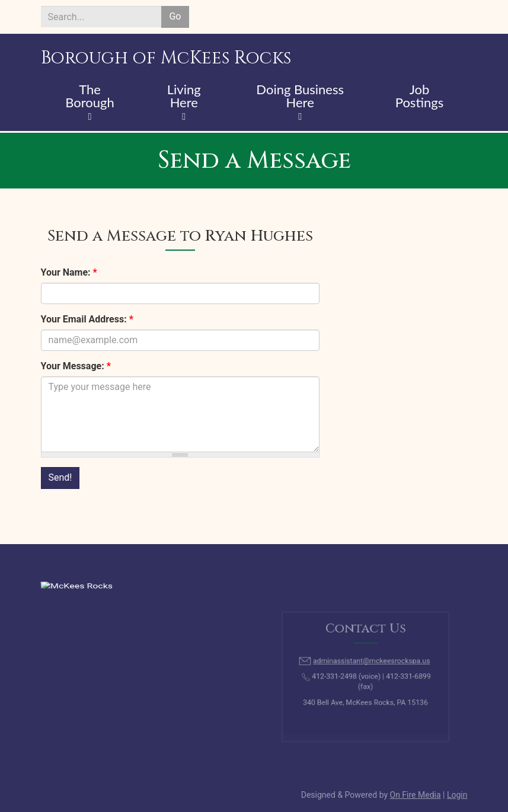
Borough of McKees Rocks (166, 58)
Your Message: (76, 366)
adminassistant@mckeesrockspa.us (370, 664)
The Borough (90, 97)
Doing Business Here (300, 97)
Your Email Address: (87, 319)
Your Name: (69, 272)
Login (457, 795)
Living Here (184, 97)
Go (175, 16)
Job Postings (419, 97)
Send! (60, 477)
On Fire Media (416, 795)
